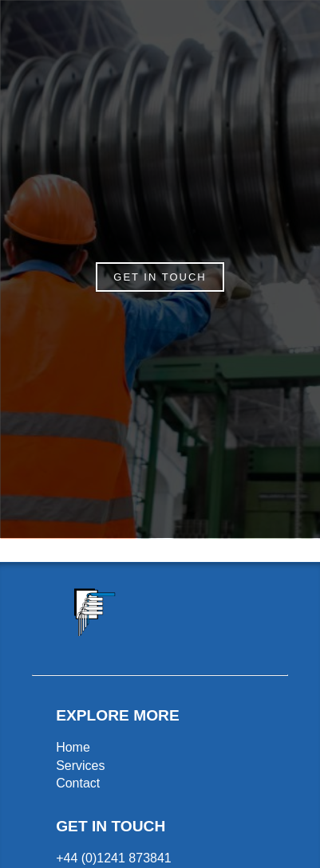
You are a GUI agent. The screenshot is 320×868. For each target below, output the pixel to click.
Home (73, 747)
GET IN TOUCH (160, 277)
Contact (78, 783)
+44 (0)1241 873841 (114, 858)
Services (80, 766)
